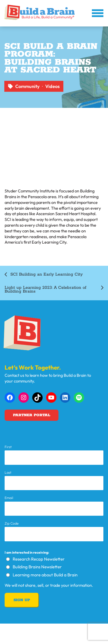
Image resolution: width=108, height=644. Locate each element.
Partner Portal (32, 415)
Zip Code (12, 523)
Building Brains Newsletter (37, 567)
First (8, 447)
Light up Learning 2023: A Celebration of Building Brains (46, 290)
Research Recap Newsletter (39, 559)
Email (9, 498)
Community (28, 86)
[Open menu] (98, 13)
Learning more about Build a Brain (45, 575)
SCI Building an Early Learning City (47, 275)
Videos (52, 86)
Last (8, 473)
